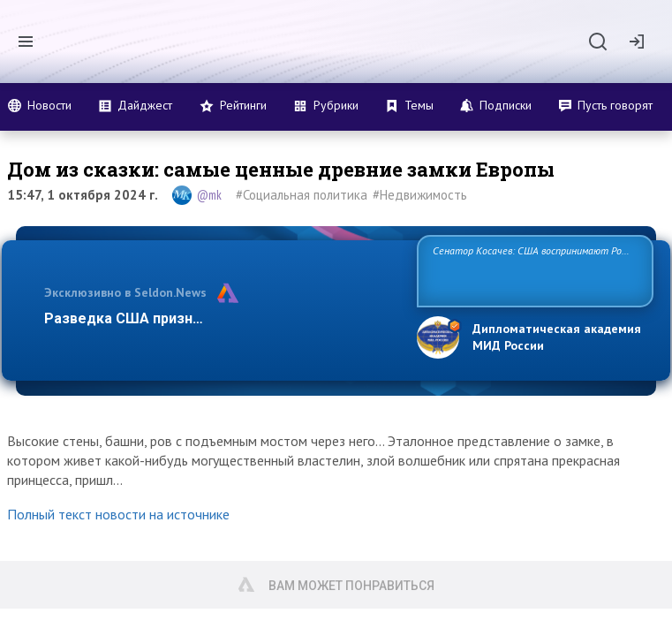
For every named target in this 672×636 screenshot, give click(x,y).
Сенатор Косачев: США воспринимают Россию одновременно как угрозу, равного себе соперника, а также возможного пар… (530, 270)
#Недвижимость (420, 195)
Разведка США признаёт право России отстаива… (219, 318)
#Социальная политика (302, 195)
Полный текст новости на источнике (118, 514)
